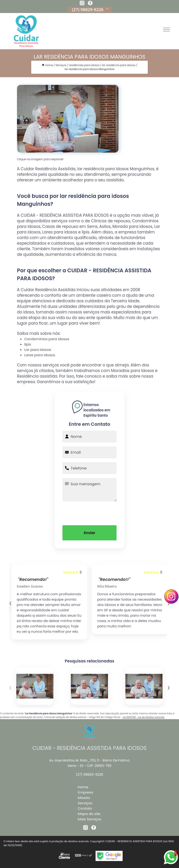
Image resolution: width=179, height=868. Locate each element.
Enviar (90, 533)
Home (83, 787)
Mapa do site (89, 814)
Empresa (86, 792)
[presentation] (89, 513)
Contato (85, 808)
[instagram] (82, 4)
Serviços (85, 803)
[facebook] (90, 4)
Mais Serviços (90, 819)
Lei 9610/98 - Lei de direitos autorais (144, 717)
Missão (84, 798)
